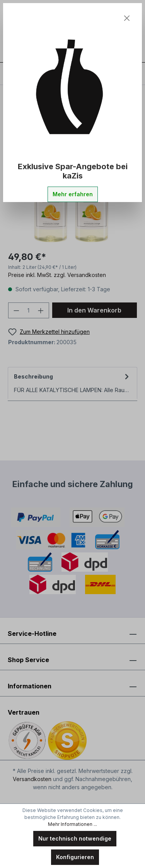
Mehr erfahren (73, 194)
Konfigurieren (75, 857)
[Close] (127, 18)
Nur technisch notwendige (75, 838)
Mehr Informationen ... (72, 824)
